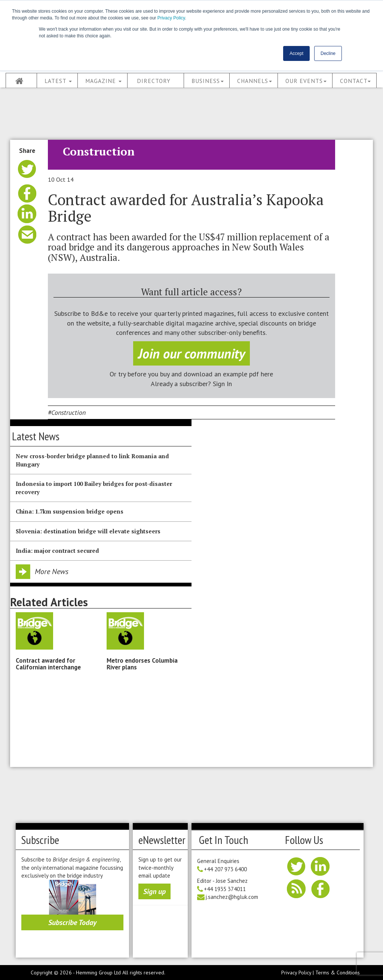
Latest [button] (58, 81)
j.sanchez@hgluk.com (232, 897)
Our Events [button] (306, 81)
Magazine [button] (103, 81)
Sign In (222, 384)
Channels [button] (255, 81)
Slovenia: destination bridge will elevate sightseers (88, 531)
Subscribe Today (72, 922)
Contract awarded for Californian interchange (48, 664)
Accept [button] (296, 53)
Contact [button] (355, 81)
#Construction (67, 412)
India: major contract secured (57, 551)
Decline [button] (328, 53)
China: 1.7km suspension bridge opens (70, 511)
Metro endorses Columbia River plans (142, 664)
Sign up (154, 891)
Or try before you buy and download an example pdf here (191, 374)
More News (52, 571)
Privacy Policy (171, 18)
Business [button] (208, 81)
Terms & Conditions (338, 973)
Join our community (191, 353)
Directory (154, 81)
